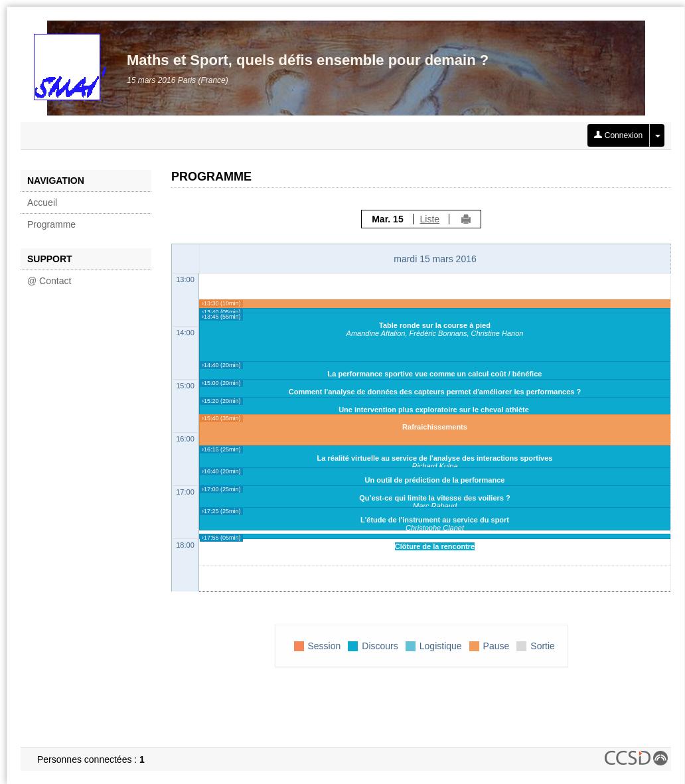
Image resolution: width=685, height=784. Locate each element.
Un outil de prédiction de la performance (435, 480)
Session (325, 646)
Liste (430, 219)
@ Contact (49, 281)
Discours (380, 646)
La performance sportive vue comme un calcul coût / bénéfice (435, 374)
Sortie (543, 646)
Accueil (42, 202)
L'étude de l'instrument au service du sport (435, 520)
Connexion (618, 135)
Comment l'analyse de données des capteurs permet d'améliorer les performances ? (435, 392)
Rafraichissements (435, 427)
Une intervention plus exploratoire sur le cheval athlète (435, 410)
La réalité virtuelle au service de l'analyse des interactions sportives (435, 458)
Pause (496, 646)
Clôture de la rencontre (435, 546)
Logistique (441, 646)
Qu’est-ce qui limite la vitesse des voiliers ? (434, 498)
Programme (51, 224)
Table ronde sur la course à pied (435, 325)
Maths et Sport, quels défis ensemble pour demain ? (308, 60)
